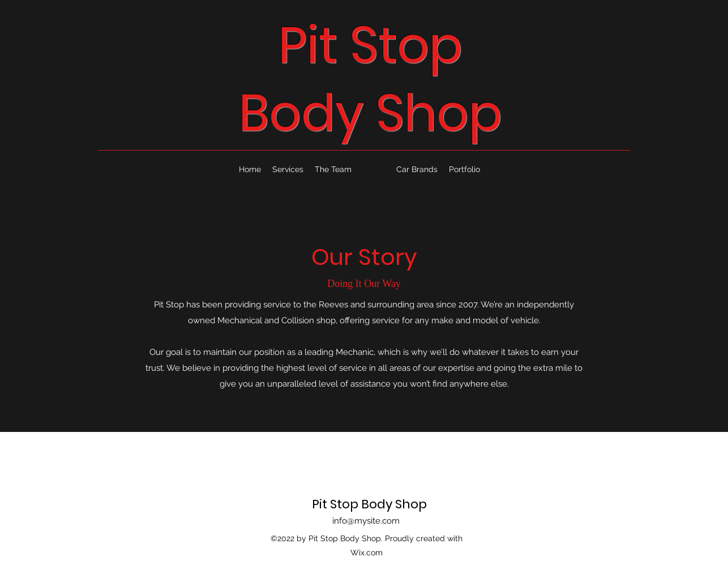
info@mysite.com (366, 521)
